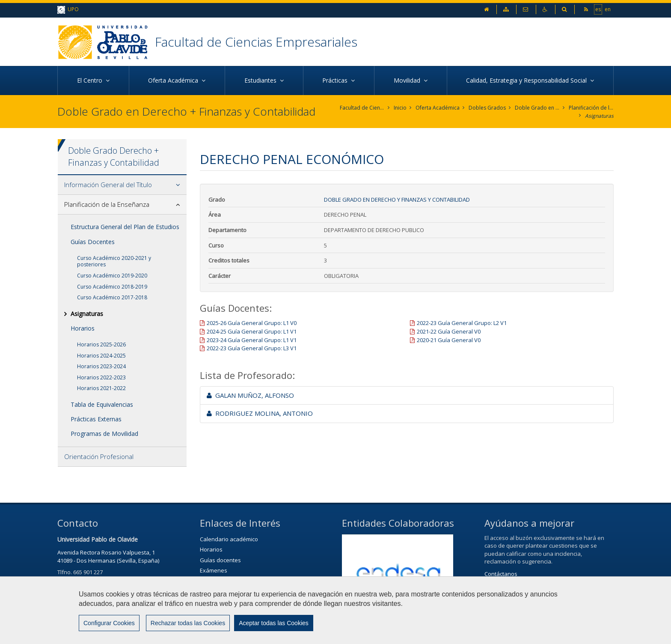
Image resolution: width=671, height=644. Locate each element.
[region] (335, 610)
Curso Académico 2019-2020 (112, 276)
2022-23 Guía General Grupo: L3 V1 (252, 348)
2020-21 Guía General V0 (449, 340)
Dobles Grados (487, 108)
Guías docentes (220, 560)
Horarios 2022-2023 (101, 377)
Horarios (83, 328)
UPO (68, 10)
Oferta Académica (438, 108)
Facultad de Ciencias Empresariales (256, 42)
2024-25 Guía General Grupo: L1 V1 (252, 331)
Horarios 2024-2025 (101, 356)
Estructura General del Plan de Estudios (125, 227)
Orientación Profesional (99, 456)
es (598, 9)
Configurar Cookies (109, 623)
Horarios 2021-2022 (101, 388)
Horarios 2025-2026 (101, 344)
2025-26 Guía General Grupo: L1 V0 (252, 323)
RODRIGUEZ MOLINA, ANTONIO (260, 413)
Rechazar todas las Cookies (188, 623)
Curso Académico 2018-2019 (112, 287)
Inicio (400, 108)
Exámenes (214, 570)
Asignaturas (599, 116)
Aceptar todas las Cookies (274, 623)
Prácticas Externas (96, 419)
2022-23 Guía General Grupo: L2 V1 (462, 323)
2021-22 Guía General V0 (449, 331)
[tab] (122, 185)
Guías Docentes (93, 242)
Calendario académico (229, 539)
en (608, 9)
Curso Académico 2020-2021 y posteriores (114, 261)
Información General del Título (108, 185)
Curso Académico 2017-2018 (112, 297)
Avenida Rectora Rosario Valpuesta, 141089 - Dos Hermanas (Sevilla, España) (108, 556)
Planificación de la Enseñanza (591, 108)
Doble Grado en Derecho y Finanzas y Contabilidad (537, 108)
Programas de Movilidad (104, 434)
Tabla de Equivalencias (102, 404)
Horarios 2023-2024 (101, 366)
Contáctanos (501, 574)
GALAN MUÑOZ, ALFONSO (250, 395)
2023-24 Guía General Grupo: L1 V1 (252, 340)
